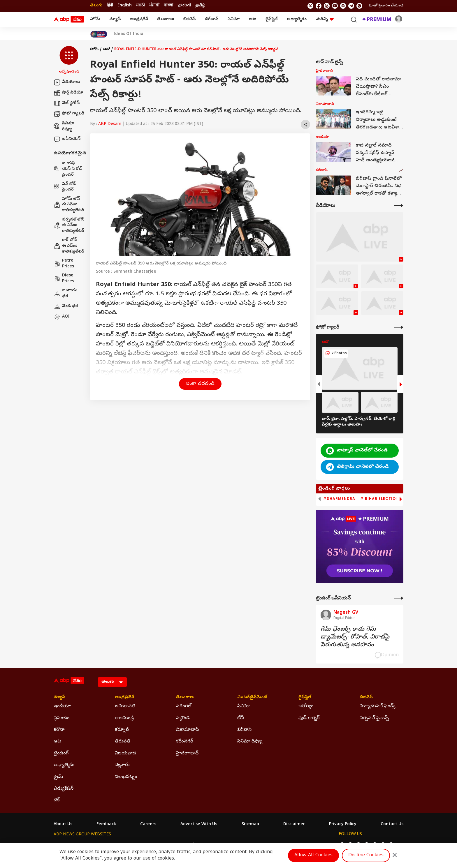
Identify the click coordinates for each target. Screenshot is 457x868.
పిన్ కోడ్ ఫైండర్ (65, 187)
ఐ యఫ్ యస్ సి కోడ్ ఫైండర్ (68, 169)
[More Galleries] (399, 327)
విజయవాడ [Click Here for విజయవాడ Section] (125, 754)
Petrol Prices (64, 264)
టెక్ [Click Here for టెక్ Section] (57, 800)
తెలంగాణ (166, 19)
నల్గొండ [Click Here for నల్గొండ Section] (183, 718)
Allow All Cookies (313, 855)
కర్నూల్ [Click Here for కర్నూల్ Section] (122, 730)
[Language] (112, 682)
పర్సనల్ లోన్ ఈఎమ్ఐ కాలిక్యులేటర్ (69, 225)
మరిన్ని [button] (325, 19)
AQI (62, 317)
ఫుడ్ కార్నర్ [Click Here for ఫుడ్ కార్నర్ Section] (309, 718)
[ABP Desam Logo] (69, 20)
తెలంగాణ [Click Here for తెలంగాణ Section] (185, 698)
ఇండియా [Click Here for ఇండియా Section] (62, 706)
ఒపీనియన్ (67, 139)
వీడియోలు (67, 82)
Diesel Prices (64, 279)
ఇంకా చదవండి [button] (200, 384)
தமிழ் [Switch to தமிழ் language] (200, 6)
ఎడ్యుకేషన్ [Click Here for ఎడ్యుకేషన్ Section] (64, 789)
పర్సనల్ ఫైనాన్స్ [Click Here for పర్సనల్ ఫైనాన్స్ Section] (374, 718)
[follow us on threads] (327, 6)
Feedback (106, 825)
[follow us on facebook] (319, 6)
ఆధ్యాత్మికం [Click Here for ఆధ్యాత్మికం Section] (64, 765)
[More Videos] (399, 205)
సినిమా (234, 19)
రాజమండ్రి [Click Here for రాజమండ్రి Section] (124, 718)
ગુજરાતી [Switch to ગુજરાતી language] (184, 6)
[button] (69, 60)
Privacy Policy (343, 825)
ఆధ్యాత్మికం (297, 19)
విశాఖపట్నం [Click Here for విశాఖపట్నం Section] (126, 777)
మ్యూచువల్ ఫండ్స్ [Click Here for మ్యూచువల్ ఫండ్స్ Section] (378, 706)
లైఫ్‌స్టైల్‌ (271, 19)
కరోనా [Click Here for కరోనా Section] (59, 730)
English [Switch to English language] (125, 6)
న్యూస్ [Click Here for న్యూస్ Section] (59, 698)
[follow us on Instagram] (343, 6)
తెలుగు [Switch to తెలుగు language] (96, 6)
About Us (63, 825)
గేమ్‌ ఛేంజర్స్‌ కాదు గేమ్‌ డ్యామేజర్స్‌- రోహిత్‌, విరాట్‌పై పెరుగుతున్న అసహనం (355, 637)
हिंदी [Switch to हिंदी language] (110, 6)
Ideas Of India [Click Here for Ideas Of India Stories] (128, 34)
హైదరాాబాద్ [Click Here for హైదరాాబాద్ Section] (187, 754)
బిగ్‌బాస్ (212, 19)
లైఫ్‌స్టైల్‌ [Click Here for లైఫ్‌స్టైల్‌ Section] (305, 698)
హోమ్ (95, 19)
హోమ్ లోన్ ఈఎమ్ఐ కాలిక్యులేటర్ (69, 205)
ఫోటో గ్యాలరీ (69, 114)
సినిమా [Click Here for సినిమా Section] (244, 706)
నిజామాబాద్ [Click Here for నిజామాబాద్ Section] (187, 730)
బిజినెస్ (189, 19)
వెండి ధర (66, 306)
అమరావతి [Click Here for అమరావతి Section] (125, 706)
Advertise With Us (199, 825)
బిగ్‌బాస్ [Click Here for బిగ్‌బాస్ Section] (244, 730)
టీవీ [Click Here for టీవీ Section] (241, 718)
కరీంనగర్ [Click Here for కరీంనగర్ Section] (184, 742)
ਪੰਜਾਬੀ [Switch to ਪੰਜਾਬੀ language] (154, 6)
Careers (148, 825)
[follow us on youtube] (335, 6)
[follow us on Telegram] (351, 6)
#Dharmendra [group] (339, 499)
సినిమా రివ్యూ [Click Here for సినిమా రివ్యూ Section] (250, 742)
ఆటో (106, 50)
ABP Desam (110, 124)
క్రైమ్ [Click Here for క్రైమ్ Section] (58, 777)
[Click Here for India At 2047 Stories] (99, 34)
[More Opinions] (399, 598)
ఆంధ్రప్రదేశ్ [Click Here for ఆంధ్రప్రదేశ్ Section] (124, 698)
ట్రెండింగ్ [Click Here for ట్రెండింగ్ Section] (61, 754)
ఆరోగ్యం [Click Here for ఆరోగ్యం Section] (306, 706)
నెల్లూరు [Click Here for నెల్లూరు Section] (122, 765)
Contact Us (392, 825)
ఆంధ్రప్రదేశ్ (139, 19)
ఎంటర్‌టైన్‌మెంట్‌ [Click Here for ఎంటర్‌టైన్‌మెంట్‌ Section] (252, 698)
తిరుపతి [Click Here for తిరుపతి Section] (123, 742)
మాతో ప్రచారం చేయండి (386, 6)
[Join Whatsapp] (359, 6)
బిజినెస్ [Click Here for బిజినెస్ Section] (366, 698)
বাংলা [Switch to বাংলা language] (168, 6)
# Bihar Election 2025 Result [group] (393, 499)
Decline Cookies (366, 855)
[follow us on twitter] (310, 6)
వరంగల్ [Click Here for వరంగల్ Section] (184, 706)
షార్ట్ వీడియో (68, 93)
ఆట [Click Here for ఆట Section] (57, 742)
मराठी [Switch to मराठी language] (140, 6)
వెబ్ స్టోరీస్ (67, 103)
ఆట (253, 19)
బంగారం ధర (65, 293)
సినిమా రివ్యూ (64, 127)
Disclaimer (294, 825)
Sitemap (250, 825)
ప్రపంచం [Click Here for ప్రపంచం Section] (62, 718)
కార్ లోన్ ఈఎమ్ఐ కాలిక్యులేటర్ (69, 246)
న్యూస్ (115, 19)
